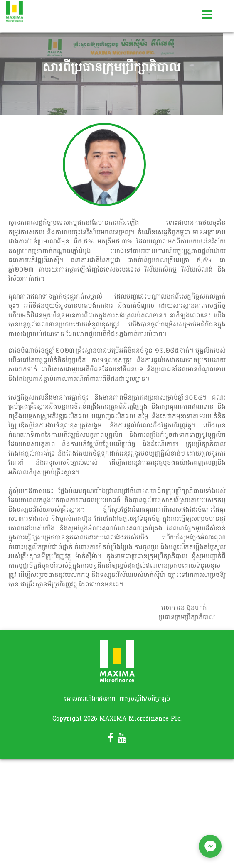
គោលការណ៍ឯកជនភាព (90, 699)
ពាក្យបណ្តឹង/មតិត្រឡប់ (145, 699)
